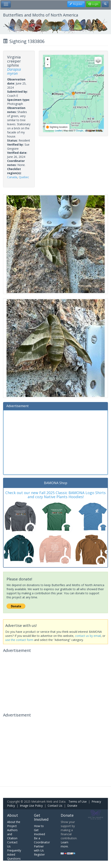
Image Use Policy (31, 806)
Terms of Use (78, 802)
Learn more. (65, 844)
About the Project (14, 824)
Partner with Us (39, 848)
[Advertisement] (55, 442)
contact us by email (88, 636)
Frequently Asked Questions (14, 854)
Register (39, 854)
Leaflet (58, 131)
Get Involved (41, 817)
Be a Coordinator (42, 840)
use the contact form (19, 640)
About (13, 815)
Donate (72, 806)
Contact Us (55, 806)
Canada (12, 177)
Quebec (24, 177)
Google (79, 131)
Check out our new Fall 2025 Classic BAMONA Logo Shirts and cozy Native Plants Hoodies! (55, 495)
